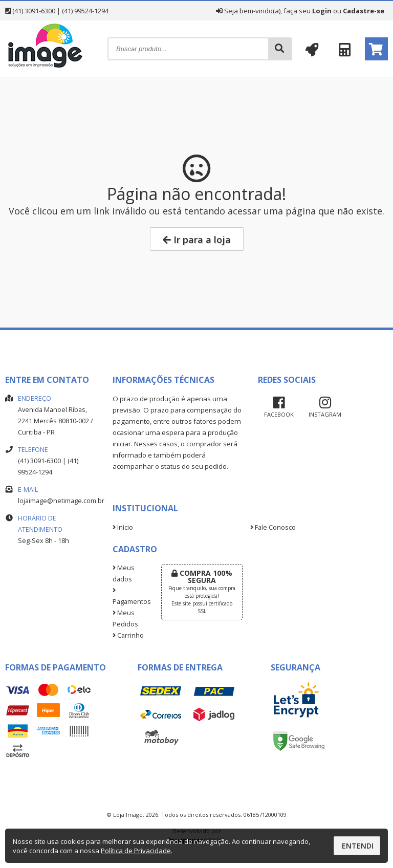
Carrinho (128, 635)
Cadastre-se (364, 11)
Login (322, 11)
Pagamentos (129, 597)
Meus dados (124, 573)
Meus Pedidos (125, 619)
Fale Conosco (273, 527)
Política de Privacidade (136, 851)
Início (123, 527)
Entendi (358, 846)
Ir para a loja (197, 240)
